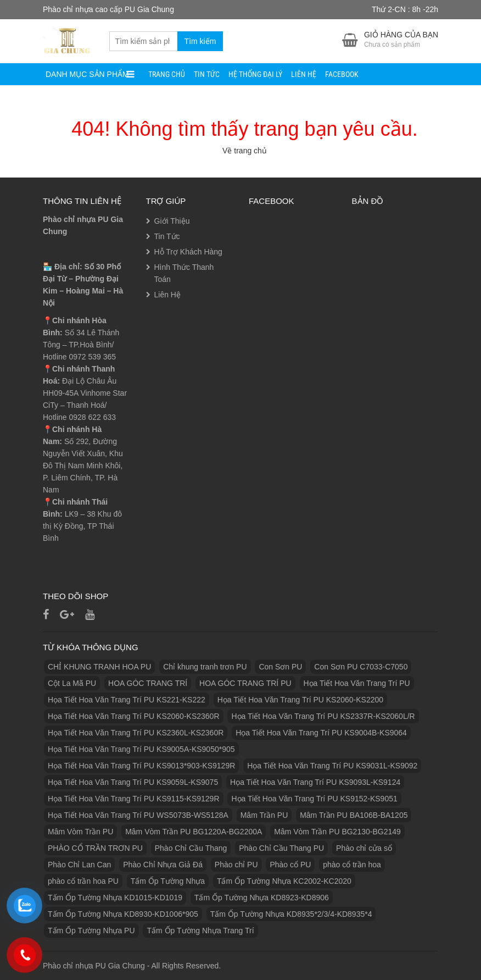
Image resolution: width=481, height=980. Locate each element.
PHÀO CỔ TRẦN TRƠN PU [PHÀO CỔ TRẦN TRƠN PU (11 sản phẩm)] (95, 848)
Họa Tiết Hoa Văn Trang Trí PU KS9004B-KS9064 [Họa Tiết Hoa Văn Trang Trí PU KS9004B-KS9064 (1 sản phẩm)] (321, 733)
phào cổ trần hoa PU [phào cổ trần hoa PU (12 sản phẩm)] (83, 881)
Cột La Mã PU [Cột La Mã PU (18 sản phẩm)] (72, 683)
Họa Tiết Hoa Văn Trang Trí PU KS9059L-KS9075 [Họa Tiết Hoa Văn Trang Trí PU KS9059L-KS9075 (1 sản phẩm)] (133, 782)
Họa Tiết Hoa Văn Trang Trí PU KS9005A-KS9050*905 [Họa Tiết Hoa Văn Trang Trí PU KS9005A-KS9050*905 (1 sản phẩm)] (141, 749)
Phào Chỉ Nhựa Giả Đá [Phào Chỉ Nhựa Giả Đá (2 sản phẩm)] (163, 865)
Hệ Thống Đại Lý (255, 74)
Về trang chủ (245, 151)
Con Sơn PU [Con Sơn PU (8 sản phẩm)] (280, 667)
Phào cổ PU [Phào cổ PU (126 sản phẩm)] (290, 865)
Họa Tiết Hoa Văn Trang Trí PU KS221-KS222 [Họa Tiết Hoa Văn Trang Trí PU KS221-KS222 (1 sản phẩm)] (127, 700)
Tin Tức (207, 74)
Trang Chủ (167, 74)
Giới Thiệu (172, 221)
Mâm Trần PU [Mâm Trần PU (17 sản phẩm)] (264, 815)
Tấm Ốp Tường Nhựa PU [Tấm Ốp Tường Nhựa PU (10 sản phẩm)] (91, 931)
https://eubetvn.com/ (258, 966)
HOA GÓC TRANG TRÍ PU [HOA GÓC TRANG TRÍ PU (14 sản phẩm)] (245, 683)
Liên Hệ (304, 74)
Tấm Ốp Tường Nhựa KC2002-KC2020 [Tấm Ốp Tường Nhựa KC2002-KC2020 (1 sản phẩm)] (284, 881)
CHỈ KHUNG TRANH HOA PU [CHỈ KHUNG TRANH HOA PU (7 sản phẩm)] (99, 667)
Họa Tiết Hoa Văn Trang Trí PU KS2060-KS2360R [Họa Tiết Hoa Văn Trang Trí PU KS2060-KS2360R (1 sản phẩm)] (134, 716)
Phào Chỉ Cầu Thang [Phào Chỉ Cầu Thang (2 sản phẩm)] (191, 848)
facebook (342, 74)
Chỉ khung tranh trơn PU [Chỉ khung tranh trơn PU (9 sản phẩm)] (205, 667)
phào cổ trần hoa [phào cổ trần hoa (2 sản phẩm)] (352, 865)
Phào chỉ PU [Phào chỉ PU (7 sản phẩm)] (236, 865)
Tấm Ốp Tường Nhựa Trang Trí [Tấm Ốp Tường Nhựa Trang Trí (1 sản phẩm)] (200, 931)
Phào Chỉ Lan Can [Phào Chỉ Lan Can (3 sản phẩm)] (79, 865)
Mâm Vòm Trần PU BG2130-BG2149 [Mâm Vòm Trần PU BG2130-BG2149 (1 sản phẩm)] (337, 832)
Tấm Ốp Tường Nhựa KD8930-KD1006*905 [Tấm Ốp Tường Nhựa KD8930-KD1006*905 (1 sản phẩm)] (123, 914)
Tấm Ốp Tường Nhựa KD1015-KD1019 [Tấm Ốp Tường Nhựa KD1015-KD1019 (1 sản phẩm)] (115, 898)
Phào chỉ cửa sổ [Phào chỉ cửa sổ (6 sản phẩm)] (364, 848)
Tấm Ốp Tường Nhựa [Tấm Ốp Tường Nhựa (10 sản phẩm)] (168, 881)
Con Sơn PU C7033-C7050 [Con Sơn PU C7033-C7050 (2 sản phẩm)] (361, 667)
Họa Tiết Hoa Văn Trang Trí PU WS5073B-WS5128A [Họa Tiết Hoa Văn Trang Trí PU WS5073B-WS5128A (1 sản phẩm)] (138, 815)
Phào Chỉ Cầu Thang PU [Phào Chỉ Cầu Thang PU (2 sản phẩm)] (281, 848)
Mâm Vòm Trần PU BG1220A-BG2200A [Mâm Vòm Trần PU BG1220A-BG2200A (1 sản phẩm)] (194, 832)
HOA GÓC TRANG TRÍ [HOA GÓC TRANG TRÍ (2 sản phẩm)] (148, 683)
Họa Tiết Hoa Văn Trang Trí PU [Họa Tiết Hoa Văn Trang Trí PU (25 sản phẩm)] (357, 683)
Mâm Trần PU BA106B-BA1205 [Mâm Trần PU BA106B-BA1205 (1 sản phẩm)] (354, 815)
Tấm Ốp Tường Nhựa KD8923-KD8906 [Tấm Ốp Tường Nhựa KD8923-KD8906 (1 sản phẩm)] (262, 898)
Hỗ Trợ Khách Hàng (188, 252)
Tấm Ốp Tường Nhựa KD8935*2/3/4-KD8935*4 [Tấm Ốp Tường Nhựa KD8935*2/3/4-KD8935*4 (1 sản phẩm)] (291, 914)
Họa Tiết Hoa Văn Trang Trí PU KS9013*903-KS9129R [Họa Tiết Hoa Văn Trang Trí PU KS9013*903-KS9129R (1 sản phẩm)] (141, 766)
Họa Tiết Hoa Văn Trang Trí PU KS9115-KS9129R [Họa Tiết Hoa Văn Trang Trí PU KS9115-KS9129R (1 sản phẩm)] (134, 799)
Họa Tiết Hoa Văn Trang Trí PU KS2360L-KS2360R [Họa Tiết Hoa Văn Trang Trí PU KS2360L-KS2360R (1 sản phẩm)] (136, 733)
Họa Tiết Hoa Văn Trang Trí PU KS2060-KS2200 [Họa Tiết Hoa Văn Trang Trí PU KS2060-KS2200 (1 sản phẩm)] (300, 700)
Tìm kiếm (200, 41)
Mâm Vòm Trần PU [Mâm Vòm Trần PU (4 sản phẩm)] (80, 832)
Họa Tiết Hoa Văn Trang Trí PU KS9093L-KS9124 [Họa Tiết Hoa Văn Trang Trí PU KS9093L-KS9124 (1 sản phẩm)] (315, 782)
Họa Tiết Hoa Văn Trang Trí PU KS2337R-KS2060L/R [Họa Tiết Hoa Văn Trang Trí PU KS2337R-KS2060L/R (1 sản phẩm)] (323, 716)
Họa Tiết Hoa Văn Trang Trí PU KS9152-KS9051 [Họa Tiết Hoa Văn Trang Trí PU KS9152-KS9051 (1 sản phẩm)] (314, 799)
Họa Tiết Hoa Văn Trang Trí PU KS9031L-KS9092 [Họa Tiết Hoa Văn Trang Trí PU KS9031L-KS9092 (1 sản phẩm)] (332, 766)
